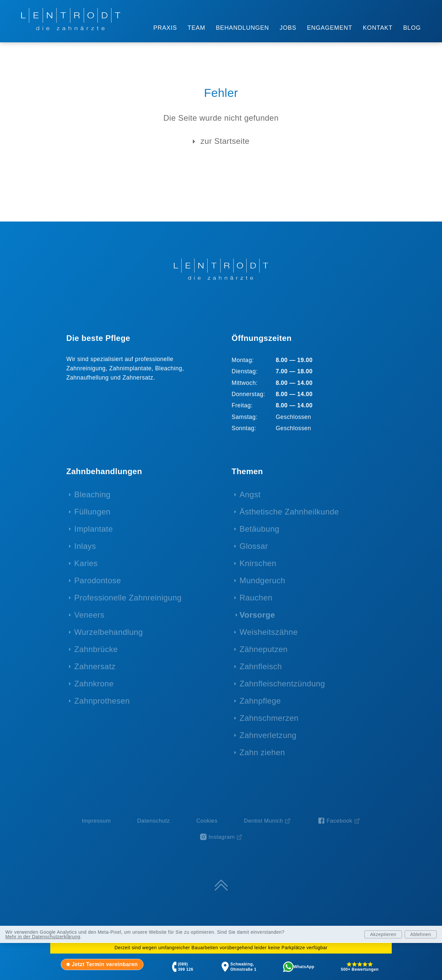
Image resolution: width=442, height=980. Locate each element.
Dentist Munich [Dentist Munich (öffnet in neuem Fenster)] (263, 821)
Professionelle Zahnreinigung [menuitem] (128, 598)
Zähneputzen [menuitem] (264, 649)
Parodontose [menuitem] (98, 580)
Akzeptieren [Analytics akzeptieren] (383, 934)
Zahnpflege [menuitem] (260, 701)
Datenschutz (154, 821)
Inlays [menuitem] (85, 546)
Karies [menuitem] (86, 563)
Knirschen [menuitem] (258, 563)
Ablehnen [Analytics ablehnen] (421, 934)
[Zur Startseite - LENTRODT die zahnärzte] (71, 19)
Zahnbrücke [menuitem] (96, 649)
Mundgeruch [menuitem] (262, 580)
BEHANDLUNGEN (242, 28)
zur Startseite (220, 142)
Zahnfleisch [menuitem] (261, 666)
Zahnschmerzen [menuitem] (269, 718)
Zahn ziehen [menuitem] (262, 752)
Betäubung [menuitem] (260, 529)
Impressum (96, 821)
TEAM (196, 28)
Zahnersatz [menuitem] (95, 666)
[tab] (102, 964)
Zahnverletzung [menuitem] (268, 735)
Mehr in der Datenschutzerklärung (43, 937)
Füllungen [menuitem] (93, 512)
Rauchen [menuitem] (256, 598)
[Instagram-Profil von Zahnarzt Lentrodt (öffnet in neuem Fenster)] (221, 837)
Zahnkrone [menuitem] (94, 684)
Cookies (207, 821)
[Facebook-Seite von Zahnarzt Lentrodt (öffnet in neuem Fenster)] (339, 821)
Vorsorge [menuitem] (258, 615)
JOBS (288, 28)
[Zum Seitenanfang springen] (221, 885)
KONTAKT (378, 28)
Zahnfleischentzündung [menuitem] (282, 684)
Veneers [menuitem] (90, 615)
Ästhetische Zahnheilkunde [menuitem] (289, 512)
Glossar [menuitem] (254, 546)
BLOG (412, 28)
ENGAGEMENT (329, 28)
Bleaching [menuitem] (93, 494)
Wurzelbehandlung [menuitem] (109, 632)
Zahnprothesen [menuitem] (102, 701)
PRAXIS (165, 28)
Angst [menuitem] (250, 494)
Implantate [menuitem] (94, 529)
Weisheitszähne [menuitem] (269, 632)
